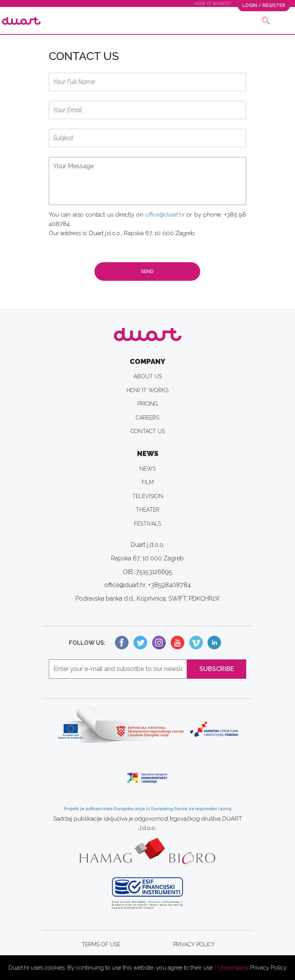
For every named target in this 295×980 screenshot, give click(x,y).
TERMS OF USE (101, 944)
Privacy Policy (268, 968)
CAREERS (147, 418)
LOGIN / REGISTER (264, 5)
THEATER (148, 510)
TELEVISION (148, 496)
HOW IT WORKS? (213, 3)
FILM (148, 482)
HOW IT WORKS (147, 390)
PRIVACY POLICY (194, 944)
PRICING (148, 404)
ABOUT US (148, 376)
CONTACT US (148, 431)
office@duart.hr (165, 215)
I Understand (232, 968)
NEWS (147, 469)
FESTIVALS (147, 524)
